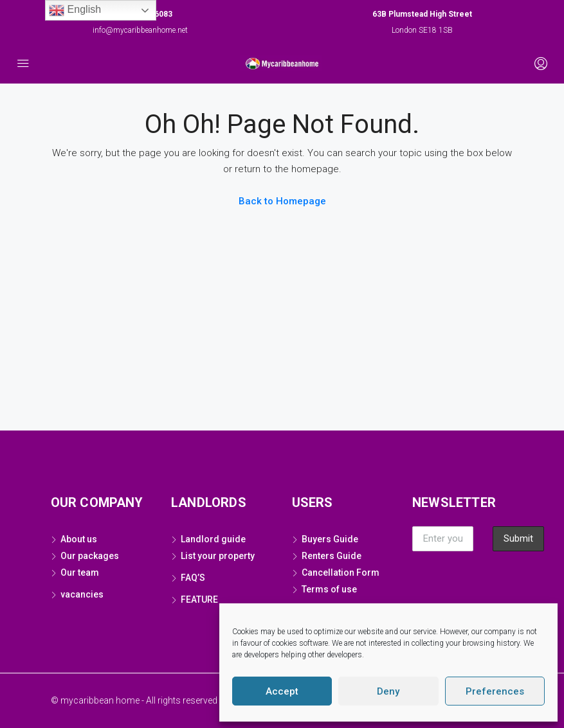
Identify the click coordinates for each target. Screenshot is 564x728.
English (75, 10)
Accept (282, 691)
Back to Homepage (282, 201)
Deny (388, 691)
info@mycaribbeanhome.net (140, 30)
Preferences (495, 691)
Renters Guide (332, 556)
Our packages (90, 556)
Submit (518, 538)
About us (79, 539)
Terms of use (329, 589)
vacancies (82, 594)
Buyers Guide (330, 539)
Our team (81, 573)
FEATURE (199, 599)
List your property (218, 556)
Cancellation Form (341, 573)
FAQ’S (193, 578)
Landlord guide (213, 539)
